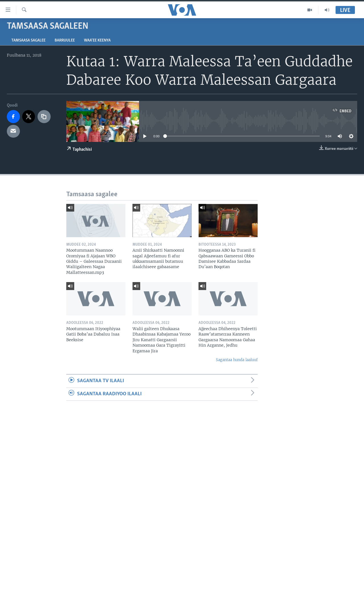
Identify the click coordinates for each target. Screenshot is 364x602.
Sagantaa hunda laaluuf (237, 360)
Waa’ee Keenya (97, 41)
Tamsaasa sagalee (28, 41)
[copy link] (44, 117)
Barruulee (65, 41)
